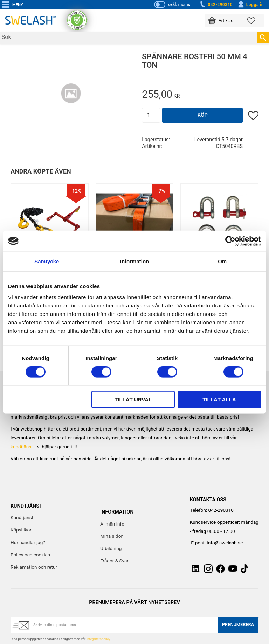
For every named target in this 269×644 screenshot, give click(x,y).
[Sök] (263, 38)
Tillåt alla (219, 399)
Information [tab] (135, 261)
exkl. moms (179, 5)
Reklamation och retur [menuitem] (34, 567)
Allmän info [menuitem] (112, 524)
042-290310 (216, 5)
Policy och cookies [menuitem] (30, 555)
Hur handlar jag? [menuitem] (28, 543)
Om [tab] (222, 261)
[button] (256, 21)
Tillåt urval (133, 399)
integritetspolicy (98, 639)
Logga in (251, 5)
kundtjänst (22, 447)
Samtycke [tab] (47, 261)
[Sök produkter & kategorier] (129, 38)
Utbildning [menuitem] (111, 549)
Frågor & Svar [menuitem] (114, 561)
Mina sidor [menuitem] (111, 536)
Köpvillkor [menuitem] (21, 530)
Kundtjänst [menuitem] (22, 518)
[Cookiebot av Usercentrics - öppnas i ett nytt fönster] (230, 241)
